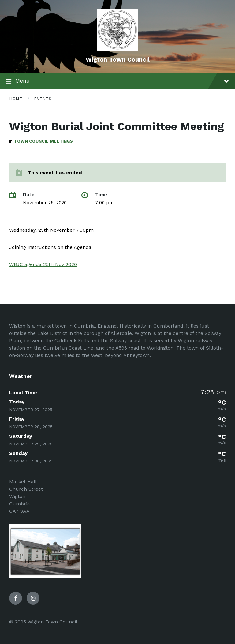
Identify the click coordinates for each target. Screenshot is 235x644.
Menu (117, 81)
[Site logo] (118, 49)
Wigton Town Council (118, 59)
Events (43, 99)
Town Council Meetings (43, 141)
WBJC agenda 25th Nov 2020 (43, 264)
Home (16, 99)
